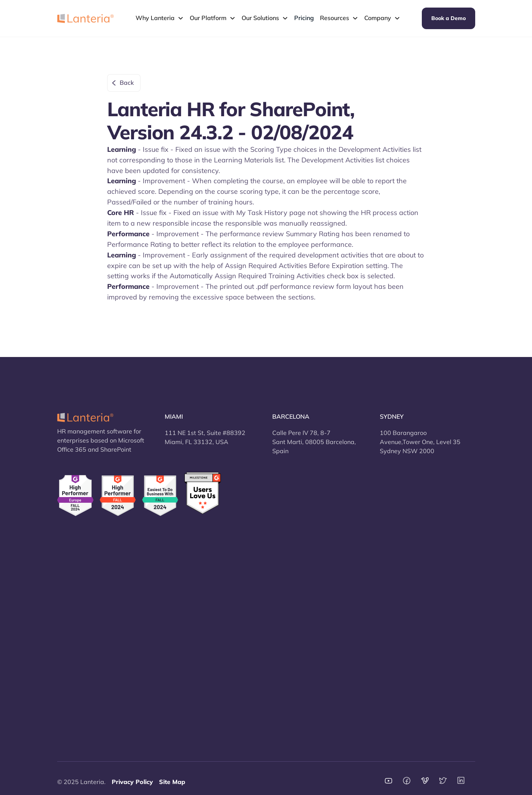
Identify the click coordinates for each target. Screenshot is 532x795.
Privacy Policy (132, 782)
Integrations (182, 619)
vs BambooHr (399, 569)
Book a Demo (449, 18)
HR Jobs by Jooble (190, 669)
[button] (160, 18)
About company (295, 569)
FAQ (278, 602)
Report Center (77, 685)
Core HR (69, 585)
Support (284, 585)
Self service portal (83, 669)
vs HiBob (392, 585)
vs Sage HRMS (401, 602)
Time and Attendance (88, 602)
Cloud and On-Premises (198, 635)
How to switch (185, 602)
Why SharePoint (188, 652)
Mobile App (73, 702)
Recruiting (72, 619)
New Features (185, 585)
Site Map (172, 782)
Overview (71, 569)
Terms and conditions (302, 635)
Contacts (285, 619)
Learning (70, 652)
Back (127, 83)
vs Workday (397, 619)
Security (176, 569)
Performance (75, 635)
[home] (86, 18)
